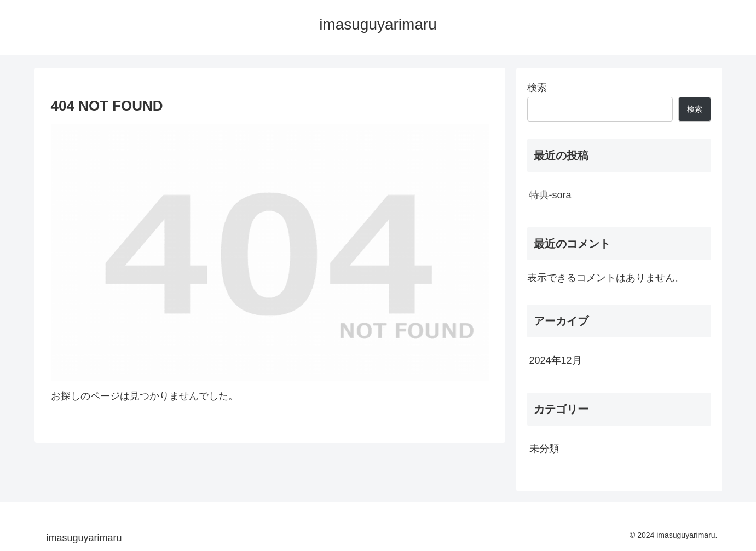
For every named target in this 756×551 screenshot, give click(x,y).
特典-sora (550, 195)
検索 (537, 88)
